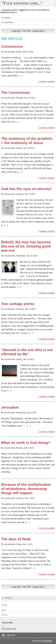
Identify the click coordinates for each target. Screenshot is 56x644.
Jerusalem (10, 407)
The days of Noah (16, 539)
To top (4, 605)
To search (7, 22)
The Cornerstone (16, 93)
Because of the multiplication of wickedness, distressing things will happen (26, 489)
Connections (12, 46)
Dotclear (48, 641)
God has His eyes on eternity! (26, 189)
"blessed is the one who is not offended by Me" (27, 352)
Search (8, 598)
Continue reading (47, 81)
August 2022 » (39, 31)
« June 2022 (16, 31)
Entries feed (11, 629)
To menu (6, 18)
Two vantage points (18, 304)
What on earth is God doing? (26, 443)
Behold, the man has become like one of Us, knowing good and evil (26, 246)
